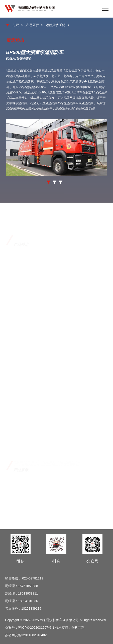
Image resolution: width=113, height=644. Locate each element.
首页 (16, 25)
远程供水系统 (55, 25)
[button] (48, 182)
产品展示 (32, 25)
